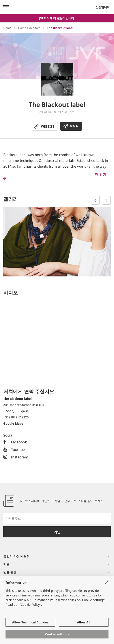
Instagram (16, 457)
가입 (57, 532)
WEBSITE (48, 126)
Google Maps (13, 423)
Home (7, 28)
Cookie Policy (30, 605)
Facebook (15, 442)
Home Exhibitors (29, 28)
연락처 (74, 126)
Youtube (14, 450)
